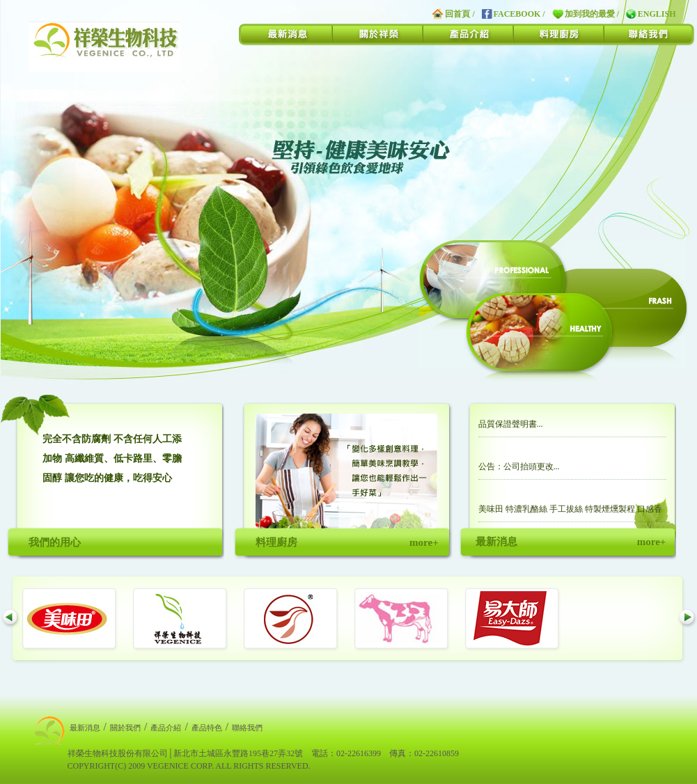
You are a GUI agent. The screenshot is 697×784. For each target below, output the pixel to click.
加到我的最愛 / (586, 14)
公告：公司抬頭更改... (519, 467)
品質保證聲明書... (511, 424)
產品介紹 (166, 728)
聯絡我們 (247, 728)
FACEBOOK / (514, 14)
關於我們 (125, 728)
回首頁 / (453, 14)
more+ (423, 542)
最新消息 (85, 728)
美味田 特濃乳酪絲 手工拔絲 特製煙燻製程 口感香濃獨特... (570, 513)
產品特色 (207, 728)
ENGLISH (651, 14)
